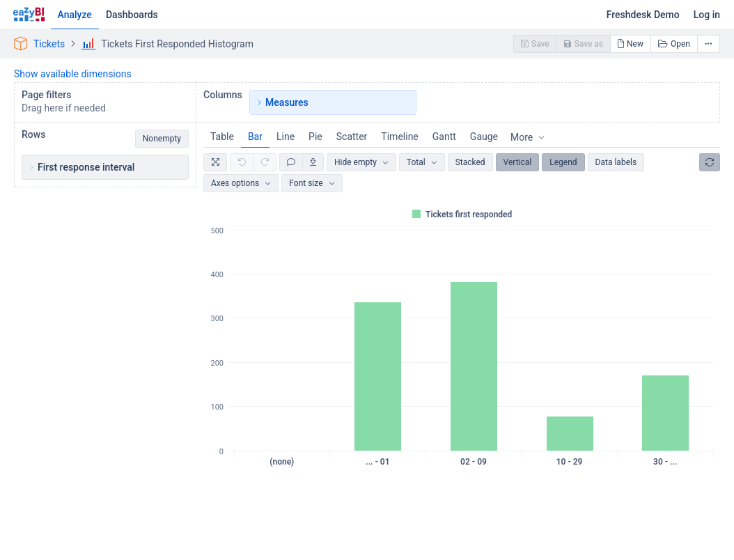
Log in (707, 15)
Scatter (352, 137)
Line (286, 137)
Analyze (75, 15)
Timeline (399, 137)
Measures (287, 102)
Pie (315, 137)
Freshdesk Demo (643, 15)
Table (222, 137)
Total (416, 162)
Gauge (484, 137)
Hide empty (356, 162)
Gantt (444, 137)
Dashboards (132, 15)
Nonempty (162, 139)
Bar (255, 137)
